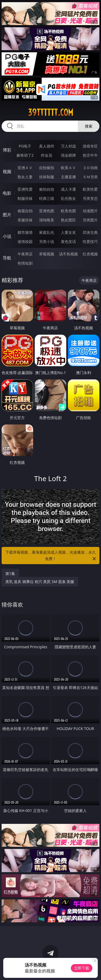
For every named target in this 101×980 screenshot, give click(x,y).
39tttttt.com (51, 112)
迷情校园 (25, 241)
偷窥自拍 (25, 211)
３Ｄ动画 (90, 168)
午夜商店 (25, 254)
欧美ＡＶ (68, 168)
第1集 (10, 573)
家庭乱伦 (47, 232)
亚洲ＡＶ (25, 168)
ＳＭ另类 (90, 177)
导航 (7, 258)
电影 (7, 193)
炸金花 (47, 155)
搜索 (89, 126)
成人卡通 (68, 189)
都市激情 (25, 232)
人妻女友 (68, 232)
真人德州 (47, 146)
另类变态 (90, 198)
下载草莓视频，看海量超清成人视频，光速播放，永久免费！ (51, 556)
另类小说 (47, 241)
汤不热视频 (68, 254)
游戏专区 (90, 146)
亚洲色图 (47, 211)
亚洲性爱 (25, 189)
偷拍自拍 (47, 189)
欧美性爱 (90, 189)
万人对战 (68, 146)
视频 (7, 172)
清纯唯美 (47, 220)
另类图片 (90, 220)
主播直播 (68, 177)
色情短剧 (25, 263)
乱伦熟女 (68, 198)
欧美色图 (68, 211)
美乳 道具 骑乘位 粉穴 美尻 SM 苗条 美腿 (40, 582)
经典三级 (47, 198)
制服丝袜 (25, 198)
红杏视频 (90, 254)
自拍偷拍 (47, 168)
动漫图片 (90, 211)
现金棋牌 (68, 155)
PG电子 (25, 146)
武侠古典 (90, 232)
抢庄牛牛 (90, 155)
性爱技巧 (90, 241)
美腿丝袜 (25, 220)
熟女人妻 (25, 177)
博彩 (7, 150)
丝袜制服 (47, 177)
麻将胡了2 (25, 155)
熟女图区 (68, 220)
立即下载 (82, 968)
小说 (7, 236)
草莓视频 (47, 254)
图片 (7, 215)
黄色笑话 (68, 241)
